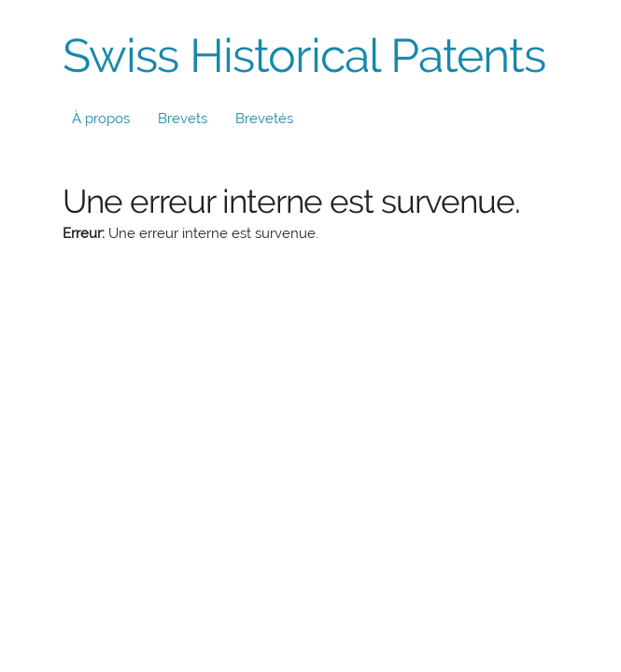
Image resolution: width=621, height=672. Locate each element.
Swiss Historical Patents (304, 56)
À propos (101, 119)
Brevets (183, 119)
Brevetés (264, 119)
